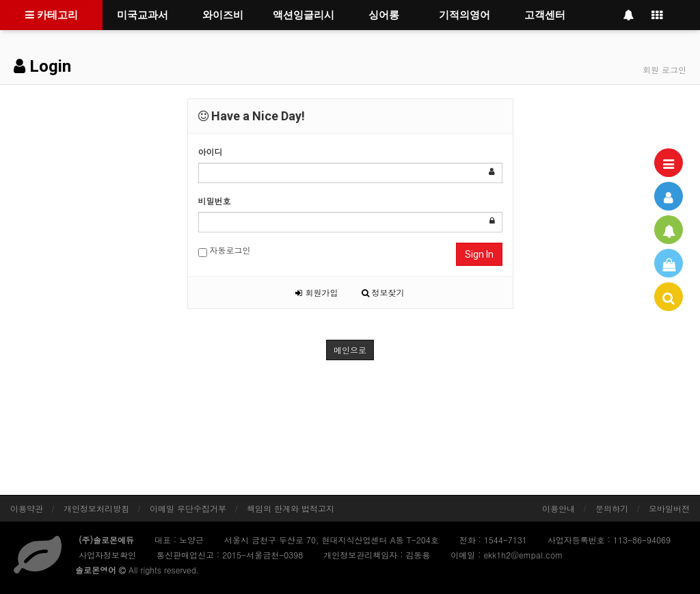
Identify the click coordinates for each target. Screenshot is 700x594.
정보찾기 (383, 292)
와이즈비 (223, 15)
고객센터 (545, 15)
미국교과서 (143, 15)
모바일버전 (669, 508)
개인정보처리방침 (96, 508)
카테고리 (52, 15)
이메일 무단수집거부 (188, 508)
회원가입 (317, 292)
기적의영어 (465, 15)
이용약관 (27, 508)
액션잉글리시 (304, 15)
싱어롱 (384, 15)
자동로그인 (225, 251)
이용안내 (558, 508)
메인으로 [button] (350, 350)
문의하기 (612, 508)
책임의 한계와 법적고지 (291, 508)
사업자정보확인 (107, 555)
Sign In (479, 254)
